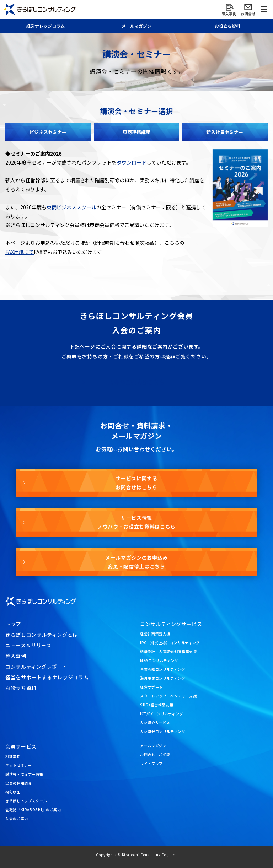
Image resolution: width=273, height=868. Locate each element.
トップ (13, 624)
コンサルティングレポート (36, 667)
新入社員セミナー (225, 132)
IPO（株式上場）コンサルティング (170, 643)
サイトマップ (151, 763)
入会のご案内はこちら (136, 382)
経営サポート (151, 687)
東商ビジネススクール (71, 207)
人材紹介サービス (155, 723)
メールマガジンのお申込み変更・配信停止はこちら (136, 562)
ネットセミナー (18, 765)
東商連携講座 (136, 132)
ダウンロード (132, 162)
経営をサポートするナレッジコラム (47, 677)
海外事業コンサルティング (163, 678)
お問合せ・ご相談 (155, 754)
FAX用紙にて (20, 252)
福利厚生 (13, 792)
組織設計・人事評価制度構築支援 (168, 651)
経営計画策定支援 (155, 634)
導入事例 (16, 656)
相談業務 (13, 756)
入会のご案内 (17, 818)
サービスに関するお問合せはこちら (136, 483)
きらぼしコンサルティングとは (42, 635)
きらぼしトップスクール (26, 801)
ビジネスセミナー (48, 132)
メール (136, 26)
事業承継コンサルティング (163, 669)
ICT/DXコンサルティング (162, 714)
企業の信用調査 (18, 783)
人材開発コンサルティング (163, 731)
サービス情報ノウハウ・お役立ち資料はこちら (136, 522)
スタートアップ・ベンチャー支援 (168, 696)
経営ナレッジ (45, 26)
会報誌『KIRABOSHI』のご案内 (33, 810)
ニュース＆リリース (28, 645)
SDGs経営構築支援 (157, 705)
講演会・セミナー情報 (24, 774)
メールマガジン (153, 746)
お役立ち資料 (227, 26)
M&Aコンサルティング (159, 660)
